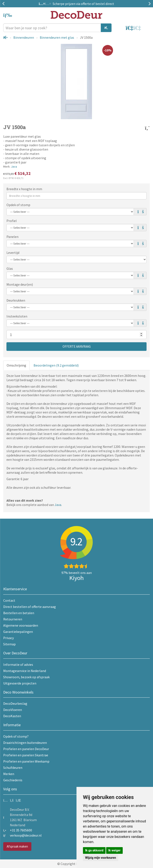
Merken (9, 774)
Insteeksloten (17, 316)
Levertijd (13, 253)
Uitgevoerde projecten (20, 683)
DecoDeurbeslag (15, 703)
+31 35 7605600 (21, 830)
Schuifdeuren (13, 768)
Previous (4, 4)
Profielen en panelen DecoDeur (26, 749)
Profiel (12, 221)
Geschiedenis (13, 780)
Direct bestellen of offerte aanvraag (30, 607)
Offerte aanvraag (77, 346)
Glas (10, 268)
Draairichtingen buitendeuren (25, 743)
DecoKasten (12, 716)
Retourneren (13, 619)
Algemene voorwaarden (21, 625)
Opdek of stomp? (16, 736)
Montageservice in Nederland (25, 671)
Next (149, 4)
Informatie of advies (18, 664)
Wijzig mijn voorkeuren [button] (101, 858)
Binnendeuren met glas (57, 37)
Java (14, 167)
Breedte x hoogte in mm (24, 189)
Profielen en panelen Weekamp (26, 761)
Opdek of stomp (18, 205)
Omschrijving (16, 365)
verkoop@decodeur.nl (26, 835)
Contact (9, 600)
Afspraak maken (17, 846)
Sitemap (9, 644)
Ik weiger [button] (114, 850)
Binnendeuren (24, 37)
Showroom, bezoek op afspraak (26, 677)
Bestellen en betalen (19, 613)
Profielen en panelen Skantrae (26, 755)
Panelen (12, 237)
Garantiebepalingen (18, 632)
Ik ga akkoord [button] (94, 850)
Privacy (8, 638)
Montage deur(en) (20, 284)
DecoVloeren (13, 710)
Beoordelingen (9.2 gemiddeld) (56, 365)
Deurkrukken (16, 300)
